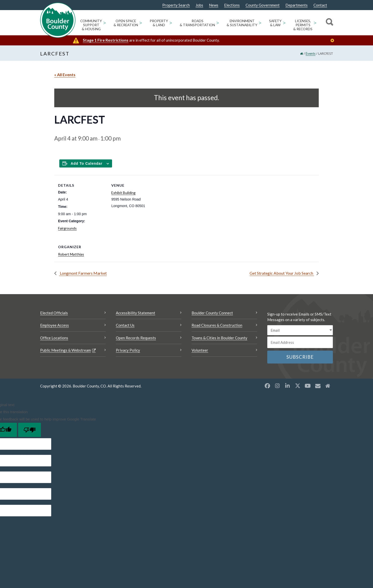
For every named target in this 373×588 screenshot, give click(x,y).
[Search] (329, 23)
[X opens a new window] (298, 386)
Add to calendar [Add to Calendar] (87, 163)
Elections (232, 5)
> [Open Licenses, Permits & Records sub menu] (315, 23)
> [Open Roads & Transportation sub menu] (218, 23)
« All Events (65, 75)
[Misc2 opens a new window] (328, 386)
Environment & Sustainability (242, 23)
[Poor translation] (30, 430)
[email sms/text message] (300, 330)
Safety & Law (275, 23)
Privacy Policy (128, 350)
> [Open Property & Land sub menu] (171, 23)
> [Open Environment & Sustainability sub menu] (260, 23)
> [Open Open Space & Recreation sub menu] (141, 23)
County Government (263, 5)
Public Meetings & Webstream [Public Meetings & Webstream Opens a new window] (65, 350)
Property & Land (159, 23)
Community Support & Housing (91, 25)
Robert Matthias (71, 254)
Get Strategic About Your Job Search (282, 273)
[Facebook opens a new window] (267, 386)
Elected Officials (54, 313)
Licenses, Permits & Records (303, 25)
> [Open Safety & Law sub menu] (284, 23)
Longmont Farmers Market (83, 273)
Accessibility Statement (136, 313)
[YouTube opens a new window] (308, 386)
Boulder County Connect (212, 313)
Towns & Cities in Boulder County (219, 338)
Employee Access (55, 325)
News (214, 5)
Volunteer (200, 350)
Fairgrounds (67, 228)
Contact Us (125, 325)
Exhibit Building (123, 193)
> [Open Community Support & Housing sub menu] (105, 23)
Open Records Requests (136, 338)
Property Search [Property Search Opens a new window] (176, 5)
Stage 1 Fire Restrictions (106, 40)
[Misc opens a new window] (318, 386)
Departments (297, 5)
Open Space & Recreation (126, 23)
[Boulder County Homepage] (58, 20)
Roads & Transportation (197, 23)
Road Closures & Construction (217, 325)
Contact (320, 5)
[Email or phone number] (300, 342)
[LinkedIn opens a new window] (287, 386)
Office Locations (54, 338)
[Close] (334, 40)
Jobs (199, 5)
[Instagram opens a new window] (277, 386)
